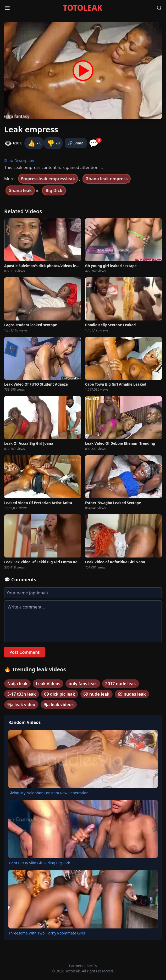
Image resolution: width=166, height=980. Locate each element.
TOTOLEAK (82, 8)
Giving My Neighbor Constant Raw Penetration (48, 793)
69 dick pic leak (60, 694)
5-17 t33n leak (22, 694)
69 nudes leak (132, 694)
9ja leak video (21, 705)
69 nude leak (96, 694)
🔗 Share (76, 143)
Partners (77, 966)
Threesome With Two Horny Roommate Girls (47, 933)
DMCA (92, 966)
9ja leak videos (59, 705)
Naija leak (17, 684)
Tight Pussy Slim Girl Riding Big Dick (39, 863)
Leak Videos (48, 684)
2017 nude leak (121, 684)
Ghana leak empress (106, 179)
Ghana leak (20, 190)
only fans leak (83, 684)
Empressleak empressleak (48, 179)
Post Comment (24, 652)
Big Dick (54, 190)
